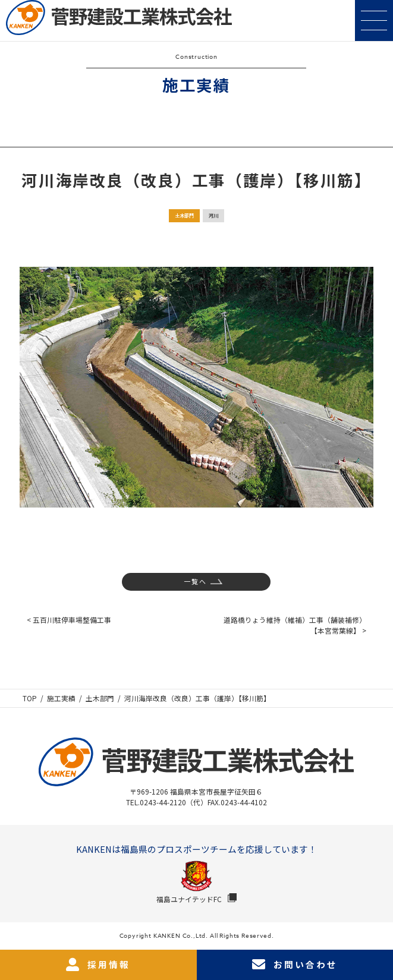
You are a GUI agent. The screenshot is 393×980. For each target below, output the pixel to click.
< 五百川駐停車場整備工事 (69, 620)
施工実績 (61, 698)
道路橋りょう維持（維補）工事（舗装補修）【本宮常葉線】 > (295, 625)
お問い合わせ (295, 965)
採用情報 (98, 965)
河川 (213, 215)
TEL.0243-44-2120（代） (167, 802)
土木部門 (184, 215)
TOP (30, 698)
